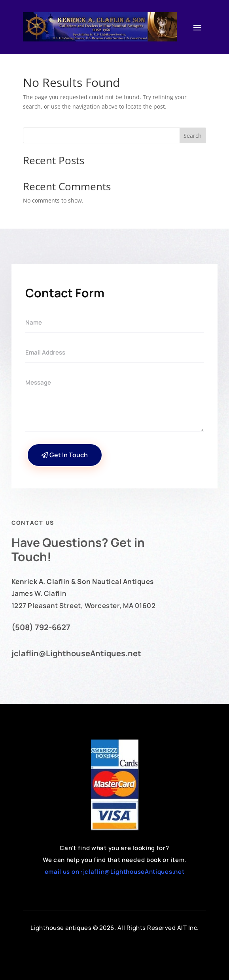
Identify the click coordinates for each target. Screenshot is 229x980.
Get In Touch (69, 455)
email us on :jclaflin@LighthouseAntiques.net (115, 872)
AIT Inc (187, 928)
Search (193, 136)
